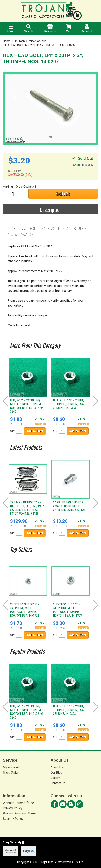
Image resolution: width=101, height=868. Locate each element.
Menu (11, 29)
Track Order (11, 773)
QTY (12, 431)
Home (7, 41)
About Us (57, 767)
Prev (5, 401)
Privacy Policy (13, 808)
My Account (11, 767)
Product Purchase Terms (20, 813)
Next (96, 401)
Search (28, 29)
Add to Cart (35, 431)
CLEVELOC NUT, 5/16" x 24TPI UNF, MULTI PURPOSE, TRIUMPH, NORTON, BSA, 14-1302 (25, 610)
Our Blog (56, 773)
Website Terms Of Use (18, 803)
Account (87, 28)
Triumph (20, 41)
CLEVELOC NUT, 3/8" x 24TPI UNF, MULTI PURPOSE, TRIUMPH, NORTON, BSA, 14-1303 (67, 610)
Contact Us (58, 783)
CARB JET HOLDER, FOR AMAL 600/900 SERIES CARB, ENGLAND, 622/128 (69, 506)
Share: (83, 165)
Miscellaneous (38, 41)
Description (51, 210)
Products (50, 29)
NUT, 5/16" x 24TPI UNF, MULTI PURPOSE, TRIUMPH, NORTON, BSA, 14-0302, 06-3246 (28, 406)
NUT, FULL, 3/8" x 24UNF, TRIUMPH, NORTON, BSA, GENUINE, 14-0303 (69, 404)
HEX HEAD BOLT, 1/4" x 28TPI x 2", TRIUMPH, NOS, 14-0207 (40, 45)
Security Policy (13, 819)
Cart (69, 29)
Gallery (55, 778)
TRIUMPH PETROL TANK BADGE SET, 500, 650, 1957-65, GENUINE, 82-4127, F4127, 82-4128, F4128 (27, 508)
